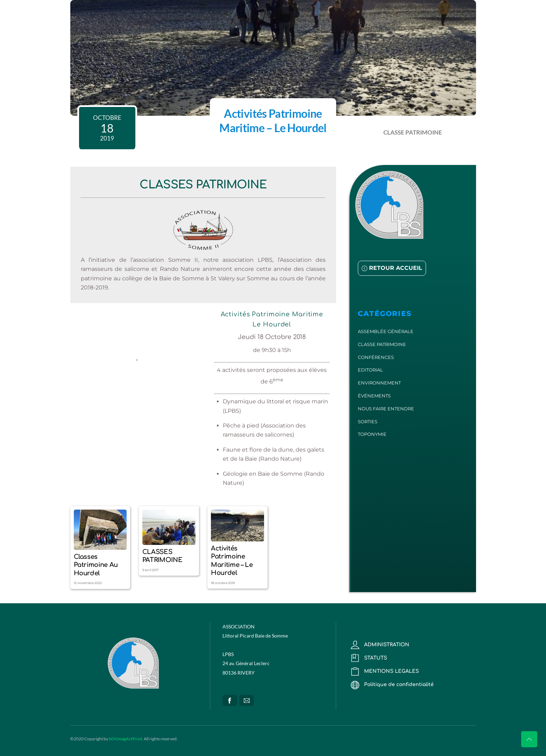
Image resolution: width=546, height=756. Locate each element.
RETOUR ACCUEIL (392, 268)
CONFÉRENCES (376, 357)
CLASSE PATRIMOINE (413, 132)
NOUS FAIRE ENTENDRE (386, 409)
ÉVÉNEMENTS (374, 396)
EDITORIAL (370, 370)
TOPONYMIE (372, 434)
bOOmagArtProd (125, 739)
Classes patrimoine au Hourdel (96, 565)
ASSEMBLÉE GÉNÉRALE (386, 331)
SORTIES (368, 422)
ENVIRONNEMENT (379, 383)
